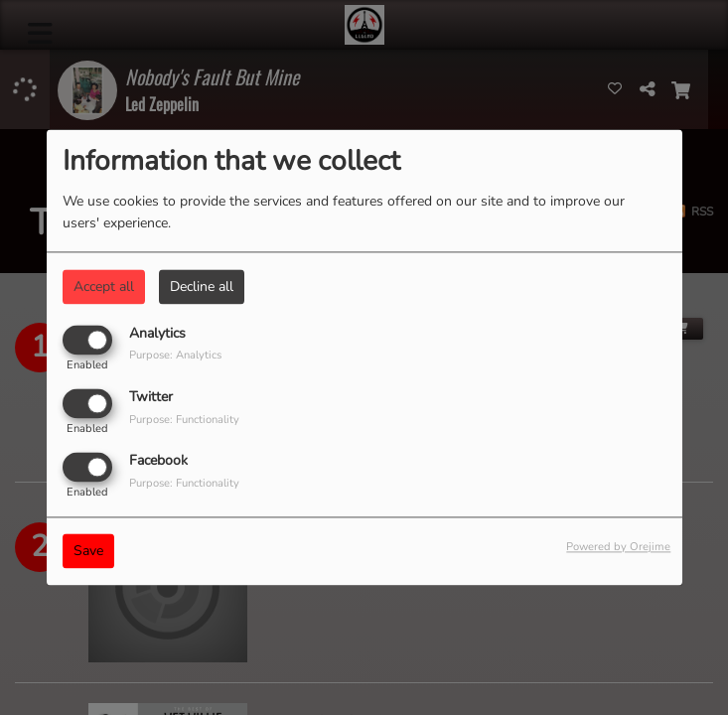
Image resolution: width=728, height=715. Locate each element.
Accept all (104, 286)
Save (88, 552)
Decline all (202, 286)
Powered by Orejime (618, 548)
